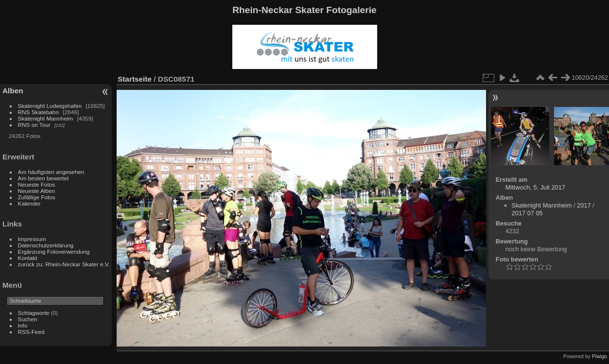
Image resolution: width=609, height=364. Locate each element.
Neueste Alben (37, 191)
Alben (13, 91)
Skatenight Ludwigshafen (50, 106)
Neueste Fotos (37, 184)
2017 (584, 205)
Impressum (32, 239)
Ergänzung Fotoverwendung (54, 251)
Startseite (135, 79)
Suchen (28, 319)
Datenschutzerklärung (46, 245)
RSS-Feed (31, 332)
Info (23, 325)
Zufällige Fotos (37, 197)
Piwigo (600, 356)
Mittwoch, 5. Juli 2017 (535, 187)
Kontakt (28, 258)
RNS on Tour (34, 125)
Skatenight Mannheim (46, 118)
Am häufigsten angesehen (51, 172)
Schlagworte (34, 313)
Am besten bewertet (43, 178)
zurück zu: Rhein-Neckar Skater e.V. (64, 264)
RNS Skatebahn (38, 112)
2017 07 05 (527, 213)
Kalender (29, 203)
